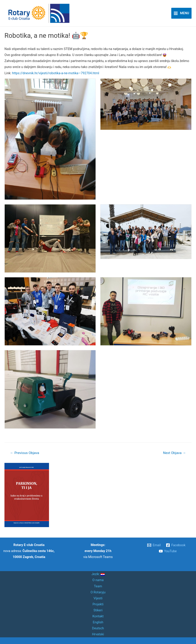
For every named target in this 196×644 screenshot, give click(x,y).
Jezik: (98, 574)
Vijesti (98, 598)
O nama (98, 580)
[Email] (154, 545)
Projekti (98, 604)
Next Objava (175, 453)
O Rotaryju (98, 592)
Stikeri (98, 610)
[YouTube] (168, 551)
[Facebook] (176, 545)
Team (98, 586)
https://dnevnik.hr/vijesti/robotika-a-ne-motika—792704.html (56, 73)
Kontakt (98, 616)
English (98, 622)
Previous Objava (24, 453)
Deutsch (98, 628)
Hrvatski (98, 634)
